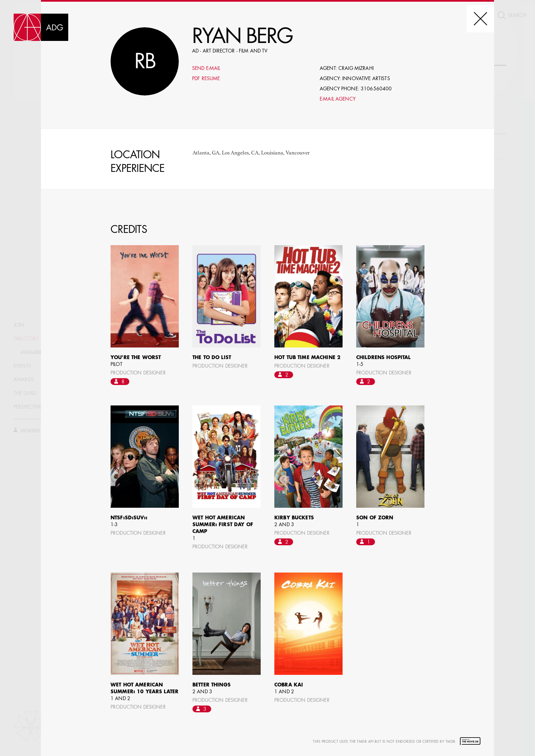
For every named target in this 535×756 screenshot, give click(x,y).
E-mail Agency (338, 99)
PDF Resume (206, 79)
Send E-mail (206, 69)
